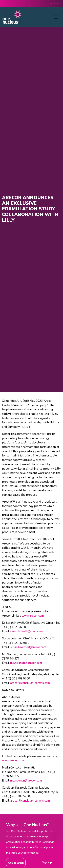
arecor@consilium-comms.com (30, 683)
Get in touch (16, 863)
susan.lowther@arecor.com (28, 647)
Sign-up (47, 862)
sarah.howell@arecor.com (27, 631)
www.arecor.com (33, 616)
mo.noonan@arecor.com (26, 663)
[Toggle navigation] (56, 17)
